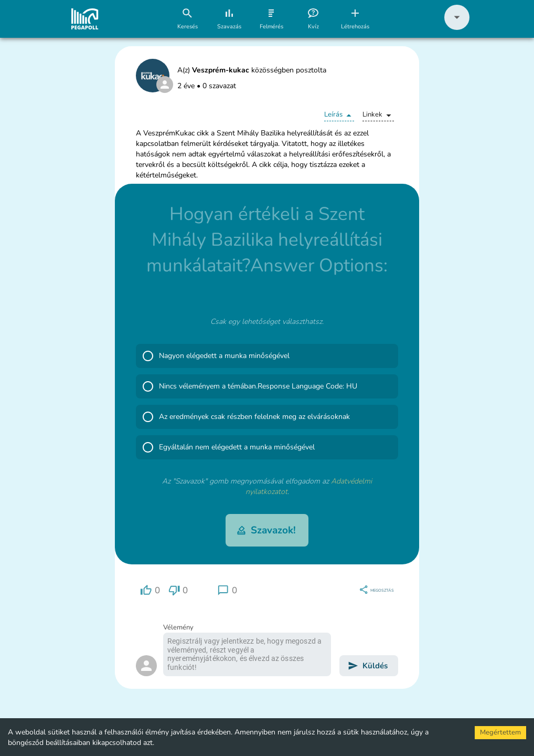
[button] (457, 28)
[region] (150, 590)
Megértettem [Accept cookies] (500, 732)
